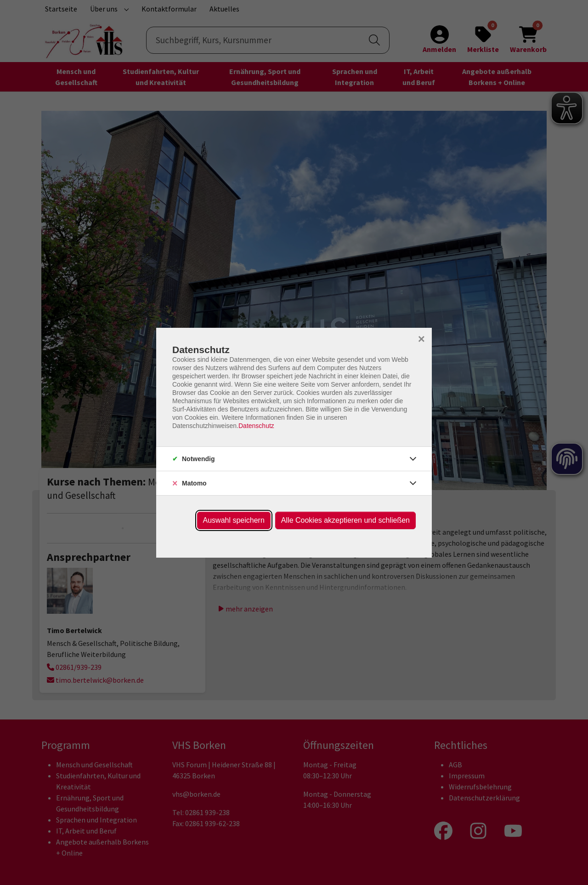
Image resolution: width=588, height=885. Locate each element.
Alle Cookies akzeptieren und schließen (345, 520)
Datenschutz (256, 426)
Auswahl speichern (234, 520)
